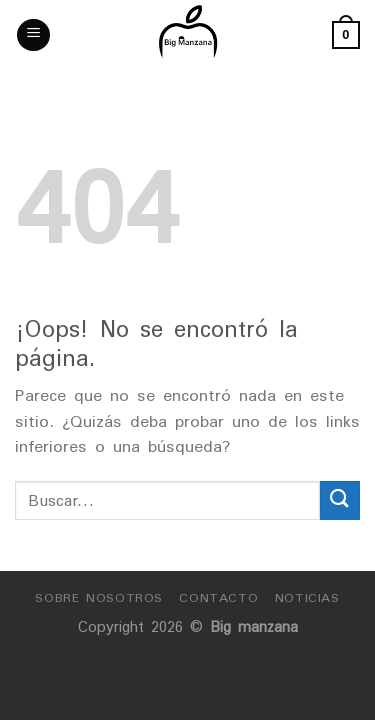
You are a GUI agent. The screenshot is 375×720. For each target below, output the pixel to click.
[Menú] (33, 35)
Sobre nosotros (99, 597)
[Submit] (340, 500)
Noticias (307, 597)
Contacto (218, 597)
